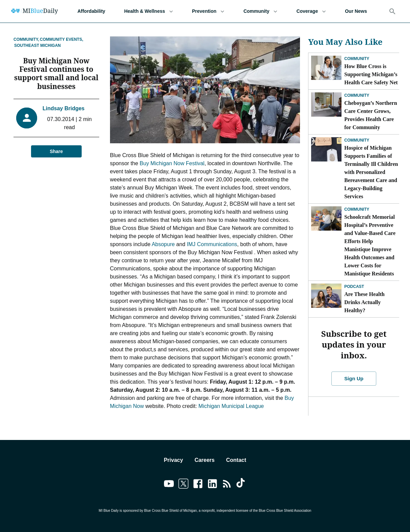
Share (56, 143)
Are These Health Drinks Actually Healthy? (364, 302)
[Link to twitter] (183, 485)
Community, (26, 39)
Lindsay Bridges (63, 100)
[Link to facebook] (198, 485)
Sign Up (354, 379)
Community (260, 11)
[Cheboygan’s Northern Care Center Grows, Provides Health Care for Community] (326, 105)
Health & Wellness (149, 11)
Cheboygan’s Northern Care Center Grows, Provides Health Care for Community (371, 115)
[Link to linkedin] (212, 485)
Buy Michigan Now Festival (172, 163)
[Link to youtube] (169, 485)
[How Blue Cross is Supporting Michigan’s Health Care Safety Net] (326, 68)
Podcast (354, 287)
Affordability (91, 11)
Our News (356, 11)
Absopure (163, 244)
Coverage (311, 11)
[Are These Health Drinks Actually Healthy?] (326, 296)
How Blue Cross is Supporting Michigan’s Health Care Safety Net (371, 74)
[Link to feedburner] (227, 485)
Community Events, (61, 39)
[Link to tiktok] (241, 485)
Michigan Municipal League (231, 406)
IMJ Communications (212, 244)
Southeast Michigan (37, 46)
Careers (204, 460)
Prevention (208, 11)
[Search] (392, 11)
